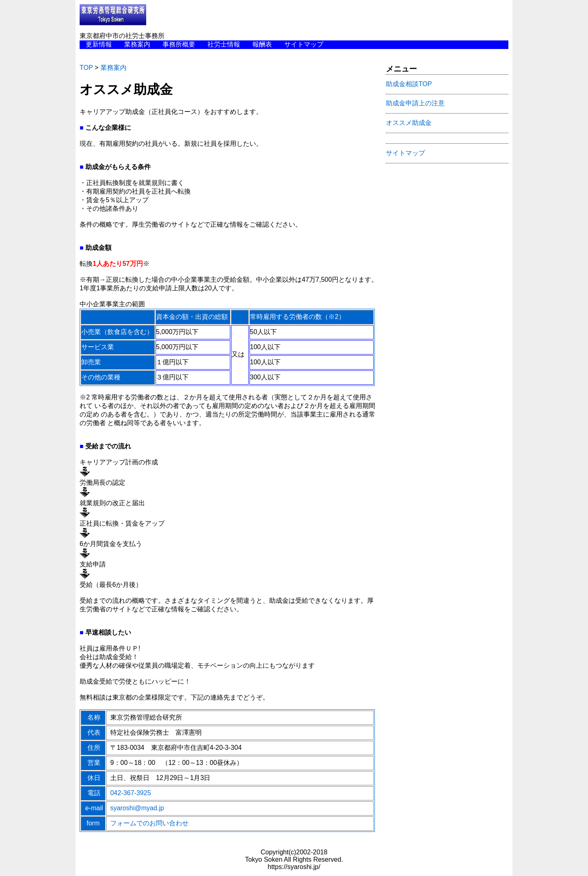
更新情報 (99, 44)
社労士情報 (224, 44)
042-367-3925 (131, 793)
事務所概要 (179, 44)
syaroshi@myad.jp (137, 808)
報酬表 (262, 44)
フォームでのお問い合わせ (149, 823)
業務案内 (137, 44)
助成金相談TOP (409, 84)
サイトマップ (304, 44)
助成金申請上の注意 (415, 103)
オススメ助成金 (409, 123)
